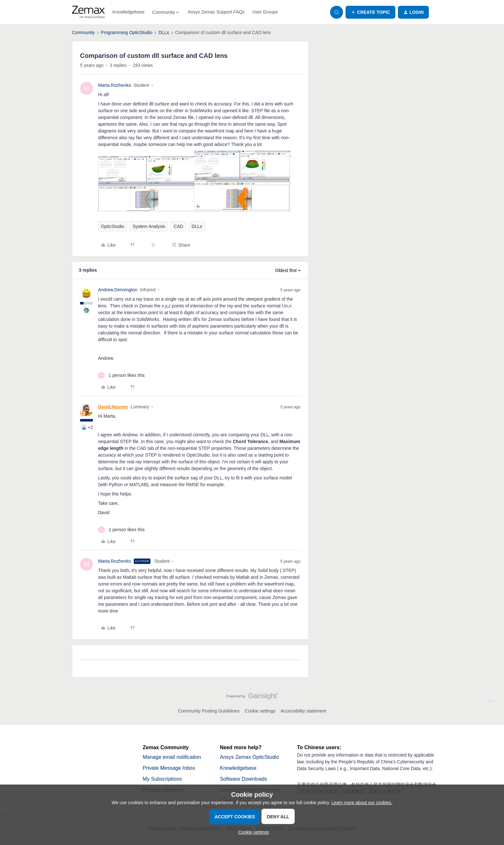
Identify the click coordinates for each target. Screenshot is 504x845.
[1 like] (121, 375)
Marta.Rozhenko (115, 85)
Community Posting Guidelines (209, 711)
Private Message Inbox (169, 768)
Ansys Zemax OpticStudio (249, 757)
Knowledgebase (129, 12)
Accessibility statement (303, 711)
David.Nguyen (113, 407)
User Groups (265, 12)
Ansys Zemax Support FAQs (216, 12)
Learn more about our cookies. (362, 803)
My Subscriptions (162, 779)
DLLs (164, 32)
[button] (370, 12)
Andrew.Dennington (118, 290)
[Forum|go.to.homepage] (88, 12)
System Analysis (149, 226)
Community (83, 32)
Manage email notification (172, 757)
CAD (178, 226)
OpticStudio (113, 226)
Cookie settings (260, 711)
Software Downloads (243, 779)
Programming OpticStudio (127, 32)
